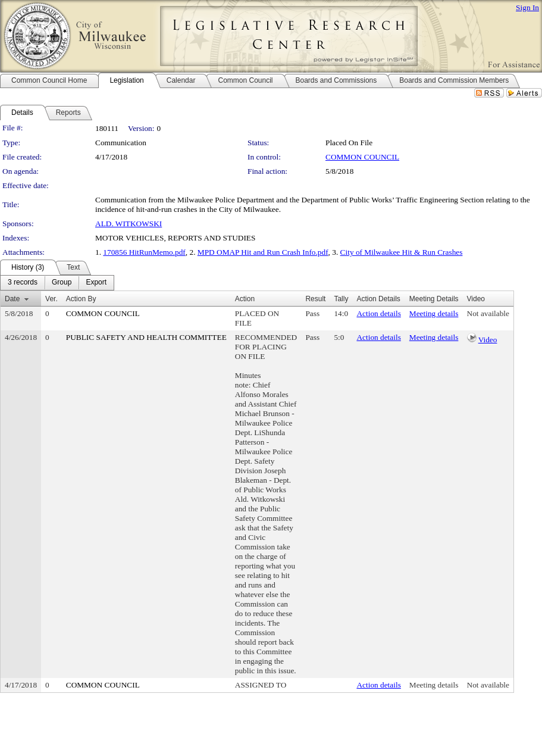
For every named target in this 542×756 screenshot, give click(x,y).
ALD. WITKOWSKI (129, 224)
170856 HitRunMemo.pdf (144, 252)
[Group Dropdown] (62, 283)
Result (315, 299)
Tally (341, 299)
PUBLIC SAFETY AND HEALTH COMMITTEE (146, 337)
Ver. (51, 299)
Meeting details (434, 313)
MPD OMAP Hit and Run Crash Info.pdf (263, 252)
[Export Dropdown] (96, 283)
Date (12, 299)
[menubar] (57, 283)
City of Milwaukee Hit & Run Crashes (402, 252)
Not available (488, 313)
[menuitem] (23, 283)
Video (488, 340)
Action (245, 299)
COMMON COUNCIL (362, 157)
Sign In (527, 7)
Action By (81, 299)
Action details (378, 313)
